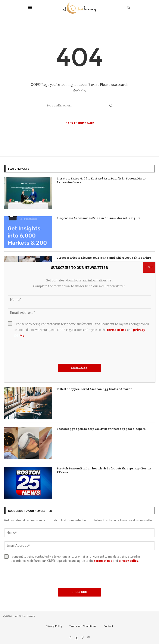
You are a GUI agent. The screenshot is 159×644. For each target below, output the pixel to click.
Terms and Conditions (83, 626)
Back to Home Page (80, 123)
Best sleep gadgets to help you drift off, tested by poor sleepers (101, 429)
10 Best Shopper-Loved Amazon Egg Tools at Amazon (95, 389)
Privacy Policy (54, 626)
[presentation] (79, 575)
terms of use (103, 561)
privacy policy (128, 561)
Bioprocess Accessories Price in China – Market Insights (98, 218)
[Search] (129, 8)
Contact (108, 626)
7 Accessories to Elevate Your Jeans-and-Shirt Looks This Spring (104, 258)
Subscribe (80, 592)
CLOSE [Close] (149, 267)
